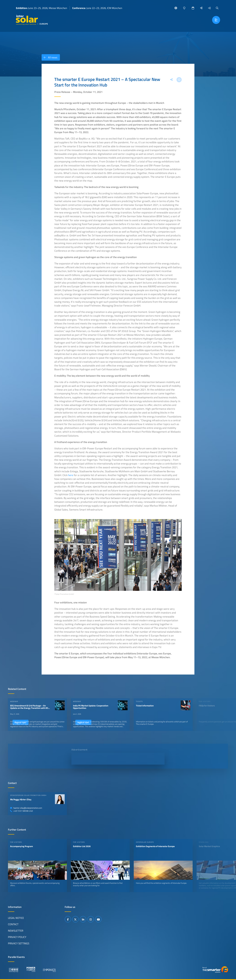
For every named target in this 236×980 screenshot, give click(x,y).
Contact (13, 924)
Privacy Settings (19, 943)
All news (49, 57)
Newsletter (16, 931)
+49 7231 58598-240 (21, 811)
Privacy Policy (17, 937)
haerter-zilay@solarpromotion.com (26, 808)
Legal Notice (16, 918)
